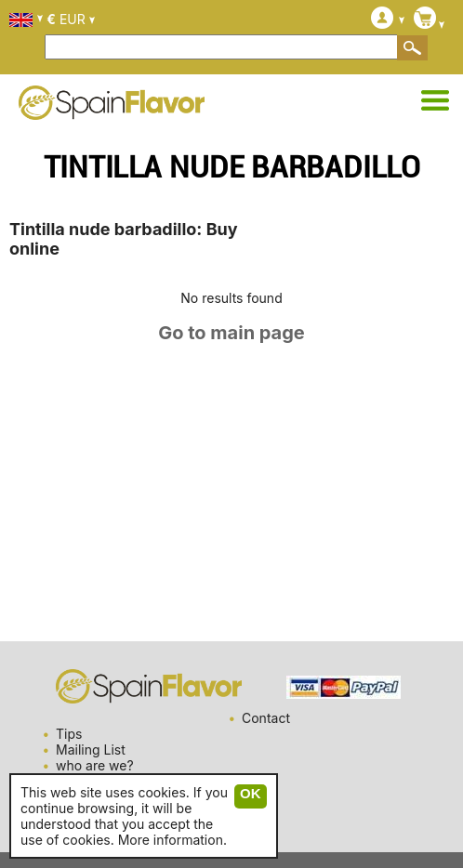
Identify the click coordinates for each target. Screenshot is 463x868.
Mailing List (91, 750)
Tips (69, 734)
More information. (172, 840)
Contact (266, 718)
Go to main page (231, 333)
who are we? (95, 765)
